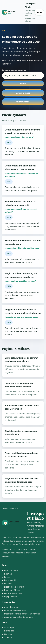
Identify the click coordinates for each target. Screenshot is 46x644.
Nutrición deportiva (13, 593)
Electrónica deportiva (14, 587)
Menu (39, 12)
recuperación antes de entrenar (19, 617)
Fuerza (7, 577)
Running (8, 574)
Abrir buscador (23, 102)
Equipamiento (10, 597)
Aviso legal (9, 628)
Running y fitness (12, 590)
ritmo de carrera (12, 607)
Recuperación (11, 580)
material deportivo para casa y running (22, 614)
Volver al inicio (23, 93)
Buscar (23, 84)
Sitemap (8, 637)
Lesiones (8, 584)
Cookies (8, 634)
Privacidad (9, 631)
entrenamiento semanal (15, 610)
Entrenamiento (11, 570)
